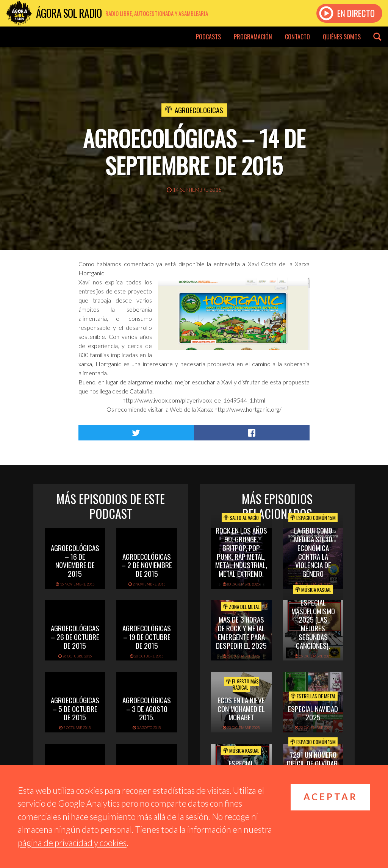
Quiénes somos (342, 37)
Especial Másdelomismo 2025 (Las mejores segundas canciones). (313, 624)
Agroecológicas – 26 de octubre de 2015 (75, 637)
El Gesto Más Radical (242, 684)
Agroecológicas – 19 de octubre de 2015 (147, 637)
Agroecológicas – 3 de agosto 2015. (147, 709)
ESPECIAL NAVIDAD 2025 (313, 713)
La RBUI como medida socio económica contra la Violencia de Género (313, 552)
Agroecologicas (199, 110)
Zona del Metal (241, 607)
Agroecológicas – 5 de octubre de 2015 (75, 709)
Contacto (297, 37)
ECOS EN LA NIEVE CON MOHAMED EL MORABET (241, 709)
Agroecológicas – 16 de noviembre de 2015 (75, 560)
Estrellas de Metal (313, 696)
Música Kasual (313, 590)
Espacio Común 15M (313, 518)
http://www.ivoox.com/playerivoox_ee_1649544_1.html (194, 400)
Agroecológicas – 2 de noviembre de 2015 (147, 565)
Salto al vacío (241, 518)
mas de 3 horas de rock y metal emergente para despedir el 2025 (241, 632)
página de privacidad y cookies (72, 843)
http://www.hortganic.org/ (248, 409)
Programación (253, 37)
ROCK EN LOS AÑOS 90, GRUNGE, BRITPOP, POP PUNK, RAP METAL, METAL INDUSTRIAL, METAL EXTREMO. (241, 552)
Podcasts (208, 37)
